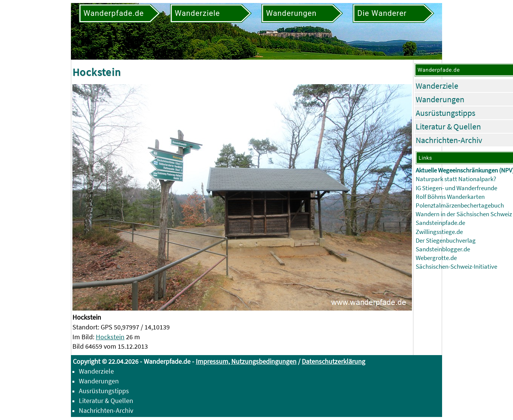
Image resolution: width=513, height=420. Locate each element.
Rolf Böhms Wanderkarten (450, 197)
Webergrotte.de (436, 258)
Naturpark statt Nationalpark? (456, 179)
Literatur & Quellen (448, 126)
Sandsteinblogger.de (443, 249)
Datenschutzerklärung (333, 361)
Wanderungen (440, 99)
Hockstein (110, 337)
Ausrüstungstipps (445, 113)
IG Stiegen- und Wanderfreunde (456, 188)
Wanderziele (437, 86)
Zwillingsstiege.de (439, 232)
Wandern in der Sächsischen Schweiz (464, 214)
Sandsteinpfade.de (440, 223)
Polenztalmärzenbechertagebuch (460, 205)
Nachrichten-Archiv (449, 140)
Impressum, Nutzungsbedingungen (246, 361)
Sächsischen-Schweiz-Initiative (456, 267)
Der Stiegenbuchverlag (446, 241)
